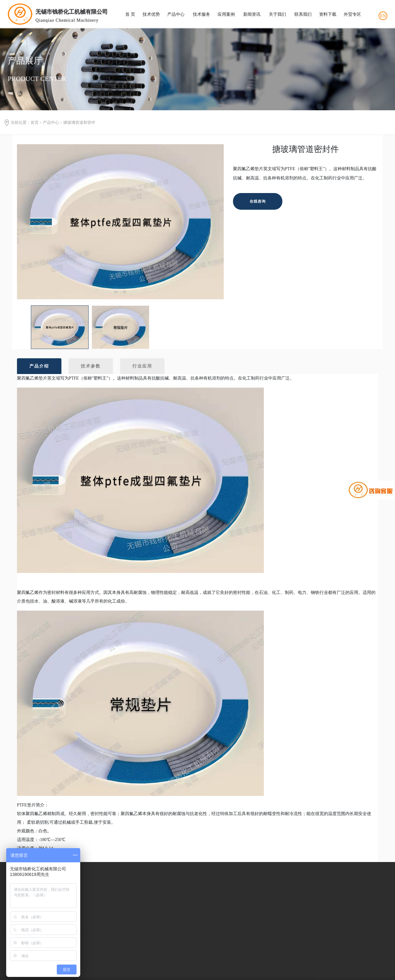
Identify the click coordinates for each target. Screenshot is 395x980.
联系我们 (303, 14)
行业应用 (142, 366)
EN (383, 16)
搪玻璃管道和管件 (79, 122)
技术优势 (151, 14)
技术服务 (202, 14)
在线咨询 (258, 201)
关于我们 (277, 14)
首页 (35, 122)
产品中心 (176, 14)
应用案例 (226, 14)
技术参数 (91, 366)
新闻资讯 (252, 14)
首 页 (130, 14)
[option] (120, 222)
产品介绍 (39, 366)
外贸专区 (352, 14)
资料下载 (328, 14)
